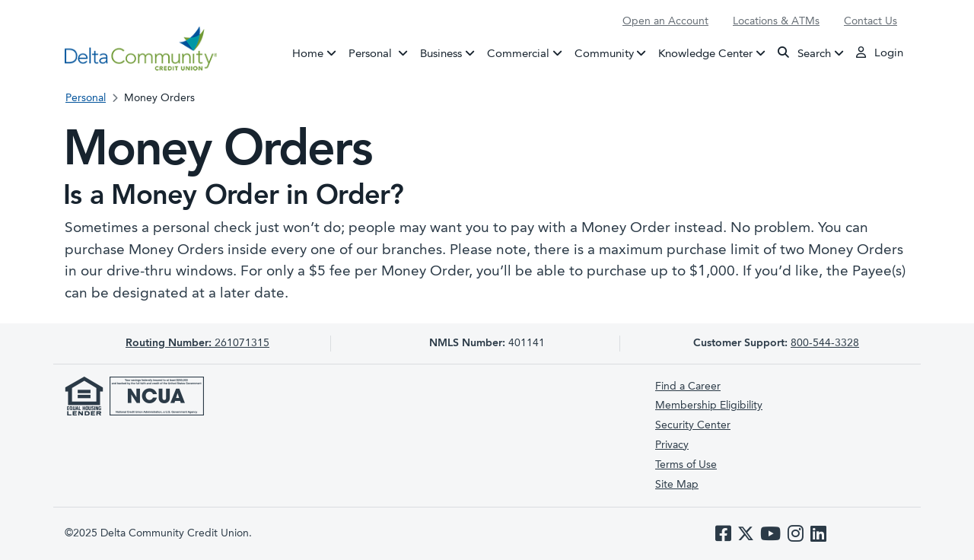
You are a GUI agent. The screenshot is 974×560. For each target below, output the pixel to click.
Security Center (693, 425)
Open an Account (665, 21)
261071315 (197, 343)
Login (880, 52)
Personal (381, 52)
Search (804, 53)
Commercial (518, 54)
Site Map (677, 485)
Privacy (672, 445)
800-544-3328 (825, 343)
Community (604, 54)
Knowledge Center (705, 54)
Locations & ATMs (776, 21)
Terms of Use (686, 465)
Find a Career (688, 387)
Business (441, 54)
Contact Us (871, 21)
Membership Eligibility (709, 406)
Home (308, 54)
